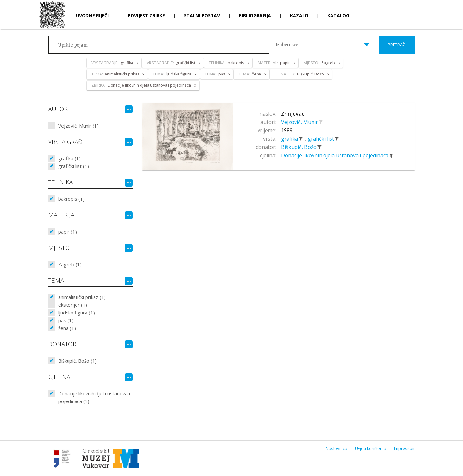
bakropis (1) (71, 199)
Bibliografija (255, 16)
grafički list (322, 139)
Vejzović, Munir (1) (78, 126)
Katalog (338, 16)
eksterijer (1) (73, 305)
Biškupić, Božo (300, 147)
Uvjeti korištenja (371, 448)
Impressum (405, 448)
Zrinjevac (293, 114)
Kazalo (299, 16)
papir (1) (68, 232)
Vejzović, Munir (300, 122)
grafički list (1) (74, 166)
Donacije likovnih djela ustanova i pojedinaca (335, 155)
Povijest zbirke (146, 16)
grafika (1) (69, 158)
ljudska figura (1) (77, 313)
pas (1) (66, 320)
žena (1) (67, 328)
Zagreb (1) (70, 264)
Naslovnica (336, 448)
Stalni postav (202, 16)
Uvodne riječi (92, 16)
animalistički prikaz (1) (82, 297)
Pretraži (397, 45)
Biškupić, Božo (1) (77, 361)
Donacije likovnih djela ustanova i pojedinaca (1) (94, 397)
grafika (290, 139)
